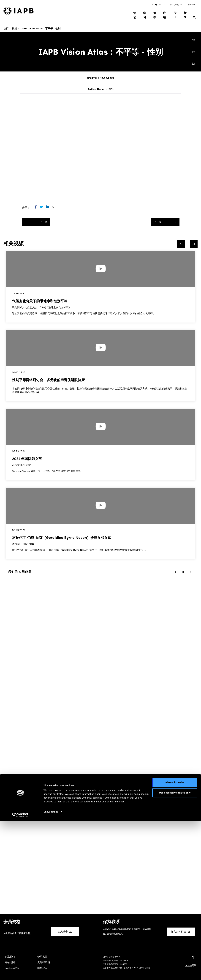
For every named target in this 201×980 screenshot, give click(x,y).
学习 (141, 13)
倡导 (152, 13)
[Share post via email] (55, 204)
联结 (163, 13)
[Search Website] (194, 14)
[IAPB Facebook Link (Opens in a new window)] (156, 5)
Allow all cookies (175, 941)
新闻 (185, 13)
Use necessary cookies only (175, 951)
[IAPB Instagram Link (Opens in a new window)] (164, 5)
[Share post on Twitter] (43, 204)
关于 (174, 13)
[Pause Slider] (183, 569)
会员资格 (191, 5)
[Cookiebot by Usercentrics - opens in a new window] (20, 974)
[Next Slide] (194, 241)
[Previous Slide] (181, 241)
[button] (176, 5)
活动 (130, 13)
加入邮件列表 (181, 928)
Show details (51, 971)
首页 (6, 25)
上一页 (36, 218)
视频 (14, 25)
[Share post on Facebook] (37, 204)
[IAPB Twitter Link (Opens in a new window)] (152, 5)
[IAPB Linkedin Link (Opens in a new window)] (160, 5)
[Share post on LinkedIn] (49, 204)
